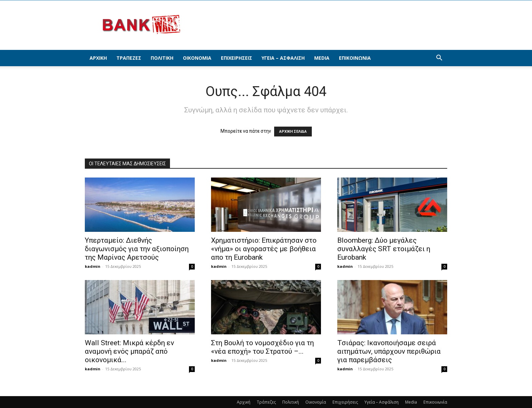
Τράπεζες (129, 58)
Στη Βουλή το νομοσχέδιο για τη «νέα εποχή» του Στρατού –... (262, 347)
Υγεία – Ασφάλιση (283, 58)
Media (322, 58)
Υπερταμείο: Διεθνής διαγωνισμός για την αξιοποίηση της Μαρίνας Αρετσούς (137, 249)
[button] (439, 59)
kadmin (93, 266)
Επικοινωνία (355, 58)
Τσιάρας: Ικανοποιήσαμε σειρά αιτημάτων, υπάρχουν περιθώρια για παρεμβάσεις (389, 351)
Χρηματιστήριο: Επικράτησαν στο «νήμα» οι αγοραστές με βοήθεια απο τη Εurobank (264, 249)
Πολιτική (162, 58)
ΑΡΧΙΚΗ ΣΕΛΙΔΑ (293, 132)
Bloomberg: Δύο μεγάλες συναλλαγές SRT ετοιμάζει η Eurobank (384, 249)
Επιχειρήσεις (236, 58)
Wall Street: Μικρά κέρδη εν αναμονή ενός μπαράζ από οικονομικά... (129, 351)
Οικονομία (197, 58)
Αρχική (98, 58)
